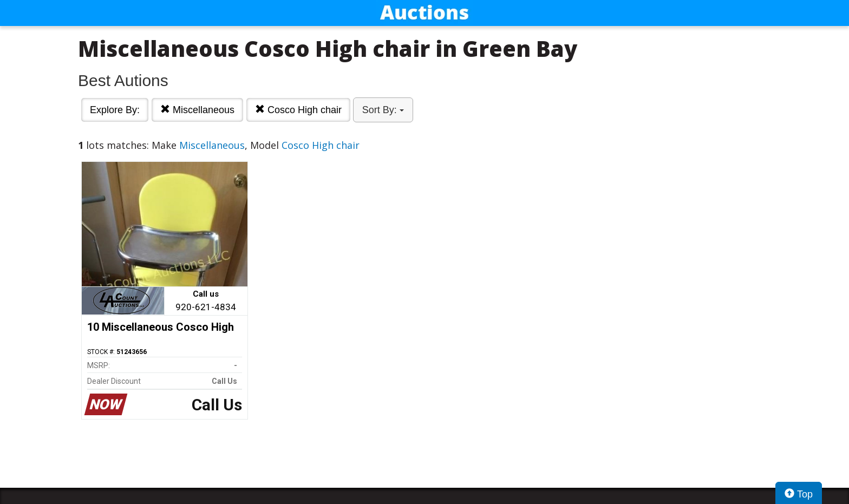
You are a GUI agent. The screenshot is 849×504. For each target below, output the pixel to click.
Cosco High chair (298, 110)
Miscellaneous (197, 110)
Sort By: (383, 110)
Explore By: (115, 110)
